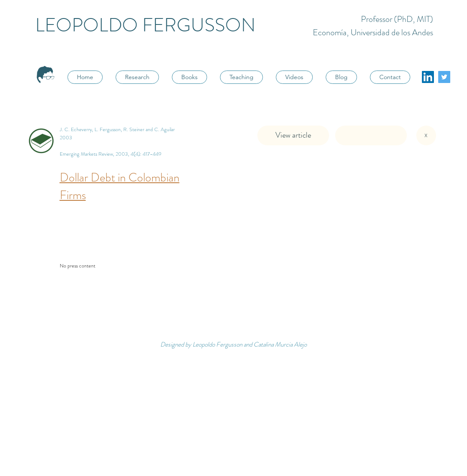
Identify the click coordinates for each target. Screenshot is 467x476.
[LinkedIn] (428, 77)
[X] (426, 135)
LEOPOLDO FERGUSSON (145, 25)
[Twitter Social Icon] (444, 77)
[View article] (293, 135)
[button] (371, 135)
